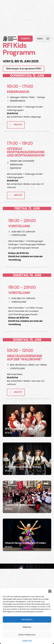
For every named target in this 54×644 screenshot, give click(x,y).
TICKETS (25, 39)
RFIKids (9, 433)
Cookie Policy (27, 641)
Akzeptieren (27, 619)
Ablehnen (27, 627)
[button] (50, 591)
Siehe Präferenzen (27, 635)
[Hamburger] (43, 39)
